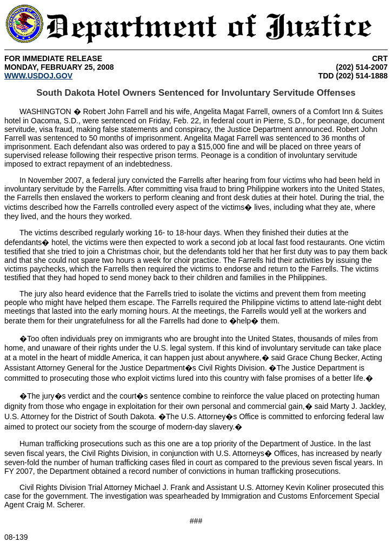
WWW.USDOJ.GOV (38, 76)
